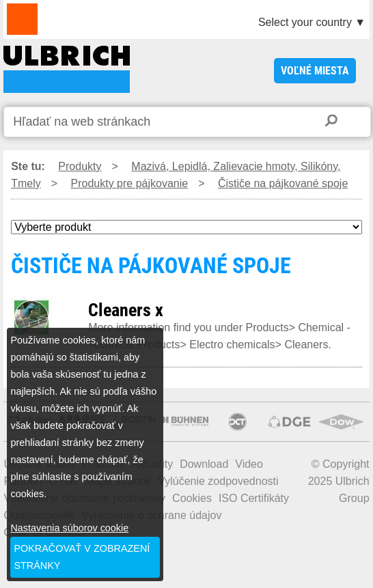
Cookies (192, 498)
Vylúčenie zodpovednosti (218, 481)
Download (204, 464)
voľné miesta (315, 71)
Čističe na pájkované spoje (283, 183)
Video (249, 464)
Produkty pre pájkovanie (130, 183)
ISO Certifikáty (254, 498)
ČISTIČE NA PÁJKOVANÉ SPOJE (67, 69)
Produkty (80, 166)
